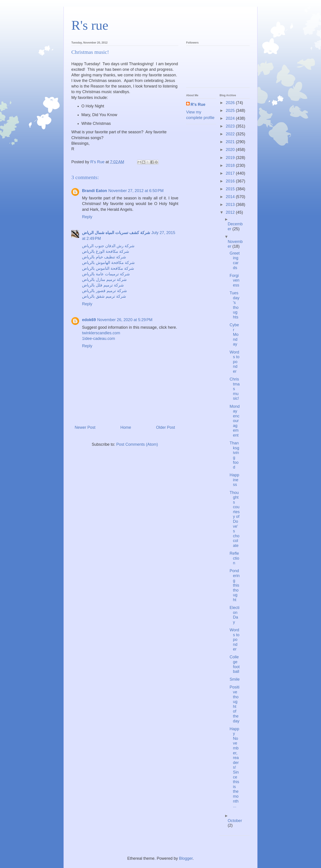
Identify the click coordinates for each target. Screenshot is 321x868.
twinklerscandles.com (101, 333)
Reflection (234, 558)
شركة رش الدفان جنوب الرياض (108, 246)
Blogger (186, 858)
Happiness (234, 480)
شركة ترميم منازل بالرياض (104, 280)
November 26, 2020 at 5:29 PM (125, 320)
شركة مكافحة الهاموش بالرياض (108, 263)
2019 (231, 158)
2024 (231, 118)
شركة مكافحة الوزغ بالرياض (106, 251)
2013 (231, 205)
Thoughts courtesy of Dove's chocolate (235, 519)
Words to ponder (235, 362)
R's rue (90, 25)
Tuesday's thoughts (235, 305)
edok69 (89, 320)
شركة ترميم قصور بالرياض (104, 291)
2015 (231, 189)
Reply (87, 217)
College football (235, 664)
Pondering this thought (235, 585)
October (235, 821)
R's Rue (198, 105)
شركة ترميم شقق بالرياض (104, 296)
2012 (231, 212)
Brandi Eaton (95, 191)
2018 (231, 165)
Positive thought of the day (235, 704)
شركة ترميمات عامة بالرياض (106, 274)
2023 (231, 126)
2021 (231, 142)
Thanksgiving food (234, 455)
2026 (231, 103)
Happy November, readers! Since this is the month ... (234, 768)
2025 (231, 111)
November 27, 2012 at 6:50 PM (136, 191)
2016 (231, 181)
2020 (231, 150)
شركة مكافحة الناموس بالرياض (108, 268)
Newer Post (85, 427)
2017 (231, 173)
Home (126, 427)
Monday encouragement (235, 421)
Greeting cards (235, 260)
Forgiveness (235, 280)
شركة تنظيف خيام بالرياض (104, 257)
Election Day (235, 615)
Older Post (166, 427)
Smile (235, 679)
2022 (231, 134)
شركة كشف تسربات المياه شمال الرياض (116, 233)
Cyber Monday (234, 335)
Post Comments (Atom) (137, 444)
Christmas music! (235, 389)
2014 (231, 197)
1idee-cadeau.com (99, 339)
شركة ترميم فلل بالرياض (103, 285)
